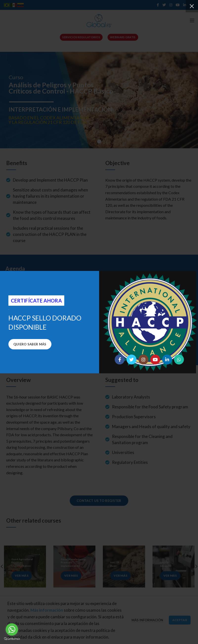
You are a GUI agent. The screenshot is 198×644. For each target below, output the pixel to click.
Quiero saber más (30, 344)
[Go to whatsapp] (12, 629)
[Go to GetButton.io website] (12, 639)
